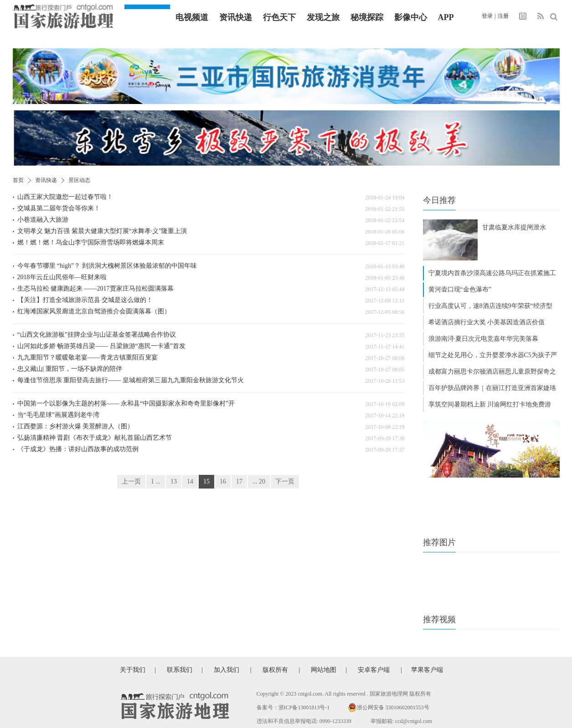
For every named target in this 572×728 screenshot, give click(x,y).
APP (446, 17)
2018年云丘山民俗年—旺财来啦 (62, 277)
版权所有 (275, 670)
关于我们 (133, 670)
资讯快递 (236, 17)
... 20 (259, 481)
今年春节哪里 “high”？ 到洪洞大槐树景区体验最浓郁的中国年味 (107, 266)
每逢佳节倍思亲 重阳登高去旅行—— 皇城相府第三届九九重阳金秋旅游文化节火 (131, 380)
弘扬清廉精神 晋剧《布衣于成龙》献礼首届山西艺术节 (95, 438)
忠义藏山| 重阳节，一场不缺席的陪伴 (70, 369)
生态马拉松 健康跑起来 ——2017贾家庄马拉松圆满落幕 (95, 289)
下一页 (285, 481)
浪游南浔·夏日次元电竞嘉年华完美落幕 (484, 339)
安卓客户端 (374, 670)
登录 (487, 16)
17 (239, 481)
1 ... (156, 481)
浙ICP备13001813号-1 (304, 707)
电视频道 (192, 17)
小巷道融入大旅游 (43, 220)
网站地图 (324, 670)
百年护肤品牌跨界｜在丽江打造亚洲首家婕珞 (492, 388)
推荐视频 (439, 619)
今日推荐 (439, 200)
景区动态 (79, 180)
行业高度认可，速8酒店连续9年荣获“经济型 (490, 306)
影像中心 (411, 17)
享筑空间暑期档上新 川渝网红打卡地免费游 (490, 404)
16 (223, 481)
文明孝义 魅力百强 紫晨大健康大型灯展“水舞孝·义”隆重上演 (102, 231)
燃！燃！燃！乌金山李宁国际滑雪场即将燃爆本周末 (91, 242)
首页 (18, 180)
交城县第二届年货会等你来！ (59, 208)
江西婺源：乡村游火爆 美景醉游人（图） (76, 426)
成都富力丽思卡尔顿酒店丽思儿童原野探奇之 (492, 372)
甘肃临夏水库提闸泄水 (514, 227)
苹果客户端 (427, 670)
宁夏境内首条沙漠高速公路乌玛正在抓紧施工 (492, 273)
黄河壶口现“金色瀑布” (460, 289)
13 (174, 481)
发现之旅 (323, 17)
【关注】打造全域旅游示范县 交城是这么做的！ (85, 300)
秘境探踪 (367, 17)
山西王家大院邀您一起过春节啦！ (65, 197)
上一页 (131, 481)
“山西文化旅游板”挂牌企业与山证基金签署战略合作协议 (97, 335)
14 (190, 481)
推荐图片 (439, 542)
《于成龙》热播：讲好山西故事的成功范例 (78, 449)
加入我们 (227, 670)
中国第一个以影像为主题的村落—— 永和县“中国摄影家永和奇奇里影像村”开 (126, 403)
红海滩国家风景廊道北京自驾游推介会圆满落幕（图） (94, 311)
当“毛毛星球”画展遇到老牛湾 (58, 415)
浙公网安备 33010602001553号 (393, 707)
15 (206, 481)
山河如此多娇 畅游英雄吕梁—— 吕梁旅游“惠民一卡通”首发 (101, 346)
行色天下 (279, 17)
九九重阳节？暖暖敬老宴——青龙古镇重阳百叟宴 (88, 357)
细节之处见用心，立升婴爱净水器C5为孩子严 (493, 355)
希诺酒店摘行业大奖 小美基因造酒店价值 (487, 322)
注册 (503, 16)
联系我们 (180, 670)
